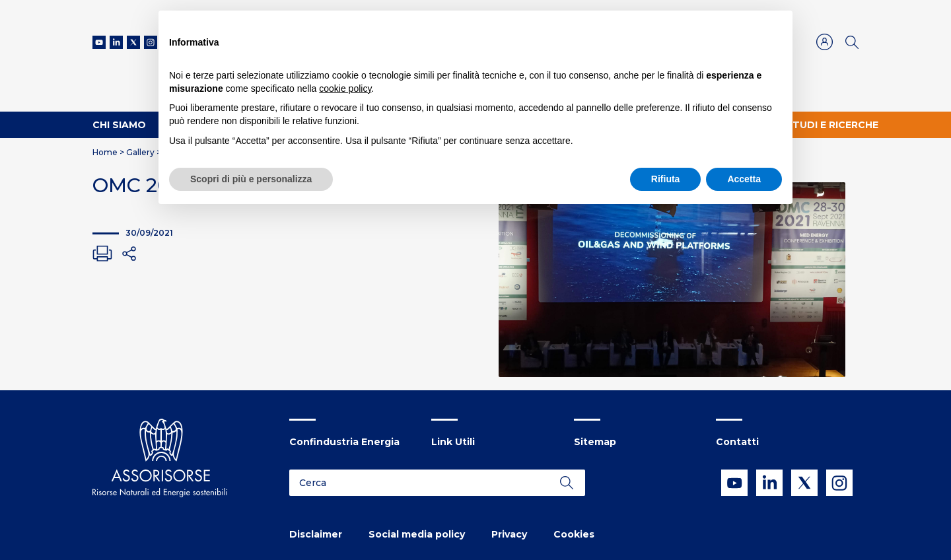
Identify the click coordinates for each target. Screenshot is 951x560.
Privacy (509, 534)
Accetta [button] (744, 179)
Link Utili (453, 442)
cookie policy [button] (345, 88)
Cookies (574, 534)
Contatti (737, 442)
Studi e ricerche (832, 125)
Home (105, 152)
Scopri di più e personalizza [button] (251, 179)
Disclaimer (316, 534)
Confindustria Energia (344, 442)
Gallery (140, 152)
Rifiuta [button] (666, 179)
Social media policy (417, 534)
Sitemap (595, 442)
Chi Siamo (119, 125)
